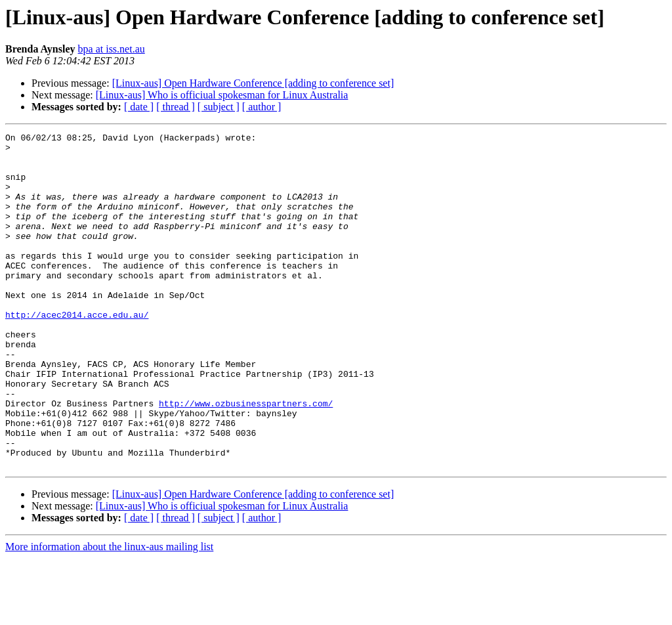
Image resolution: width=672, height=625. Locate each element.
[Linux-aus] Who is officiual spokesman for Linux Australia (222, 95)
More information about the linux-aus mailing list (109, 614)
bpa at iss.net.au (112, 49)
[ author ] (262, 107)
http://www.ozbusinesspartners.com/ (246, 458)
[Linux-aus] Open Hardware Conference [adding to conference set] (253, 83)
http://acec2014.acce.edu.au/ (77, 352)
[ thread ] (176, 107)
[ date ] (139, 107)
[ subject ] (219, 107)
